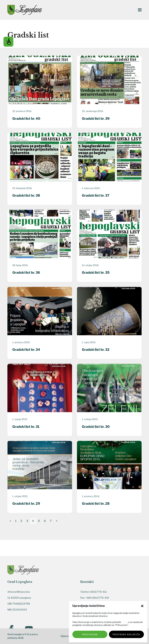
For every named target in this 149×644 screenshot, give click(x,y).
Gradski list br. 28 (96, 504)
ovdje (124, 622)
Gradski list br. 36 (26, 273)
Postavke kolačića (127, 634)
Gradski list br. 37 (96, 195)
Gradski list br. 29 (26, 504)
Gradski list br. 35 (96, 273)
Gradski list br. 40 (26, 119)
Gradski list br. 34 (26, 350)
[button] (142, 606)
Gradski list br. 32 (96, 350)
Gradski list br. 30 (96, 427)
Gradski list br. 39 (96, 119)
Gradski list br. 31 (26, 427)
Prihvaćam (90, 634)
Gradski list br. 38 (26, 195)
